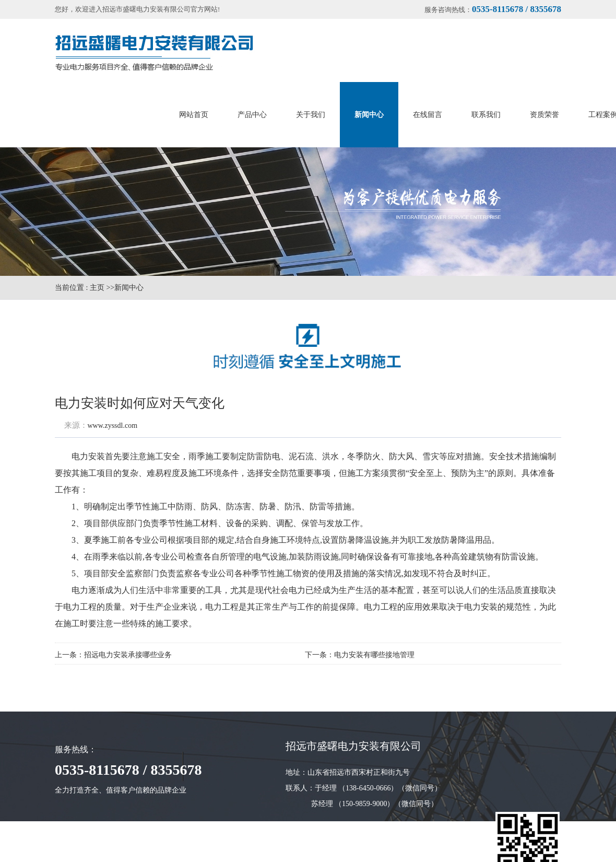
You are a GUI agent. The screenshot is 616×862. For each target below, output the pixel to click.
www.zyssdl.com (113, 426)
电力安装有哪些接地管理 (374, 655)
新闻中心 (129, 288)
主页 (97, 288)
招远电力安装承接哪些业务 (128, 655)
